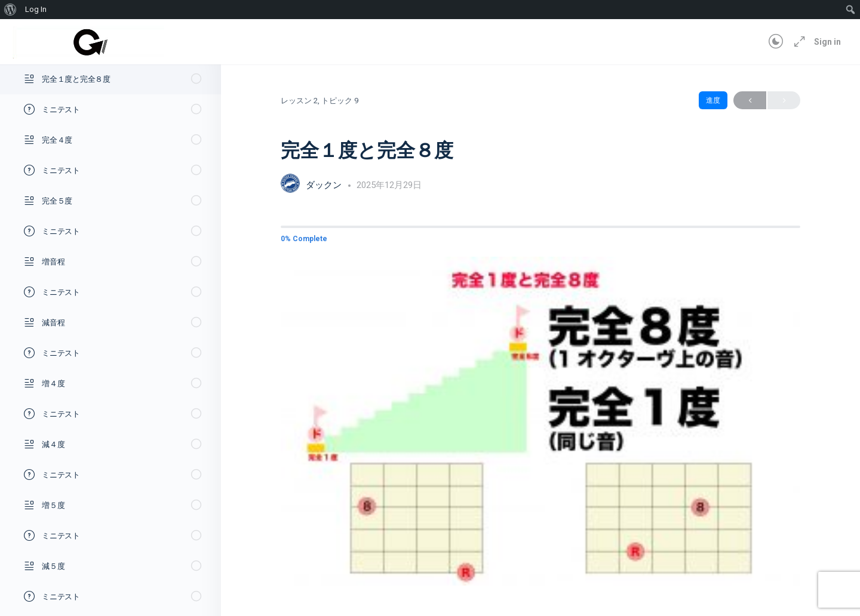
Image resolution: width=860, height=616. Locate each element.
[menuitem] (10, 10)
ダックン (325, 185)
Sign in (827, 42)
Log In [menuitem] (36, 9)
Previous (750, 101)
